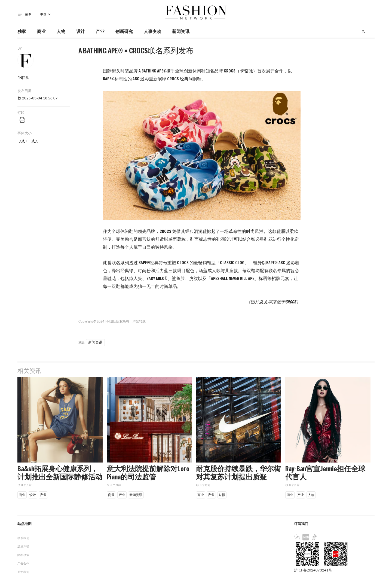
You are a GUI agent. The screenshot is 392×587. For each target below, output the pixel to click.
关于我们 (23, 572)
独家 (22, 32)
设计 (81, 32)
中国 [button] (46, 14)
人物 (61, 32)
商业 (41, 32)
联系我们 (23, 538)
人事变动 (152, 32)
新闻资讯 (181, 32)
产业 (100, 32)
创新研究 (124, 32)
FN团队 (111, 321)
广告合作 (23, 563)
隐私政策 (23, 555)
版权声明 (23, 547)
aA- (35, 141)
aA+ (23, 141)
